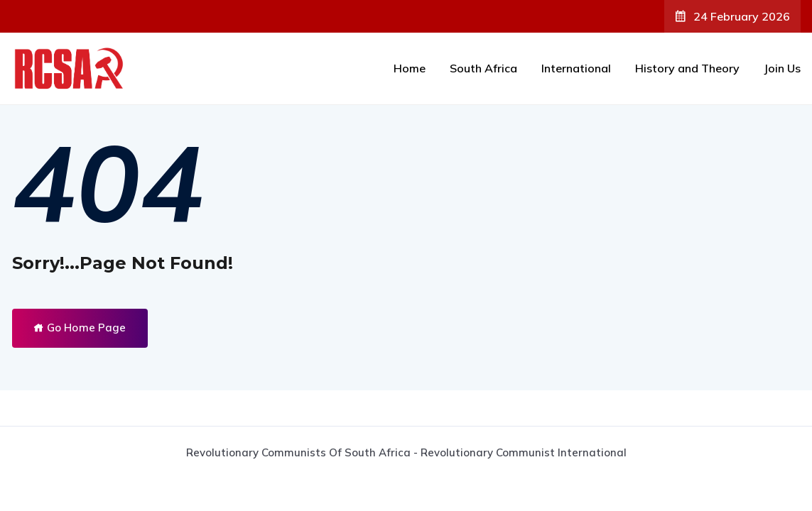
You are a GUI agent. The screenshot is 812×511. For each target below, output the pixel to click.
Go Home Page (80, 328)
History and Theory (687, 68)
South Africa (483, 68)
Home (410, 68)
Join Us (782, 68)
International (576, 68)
